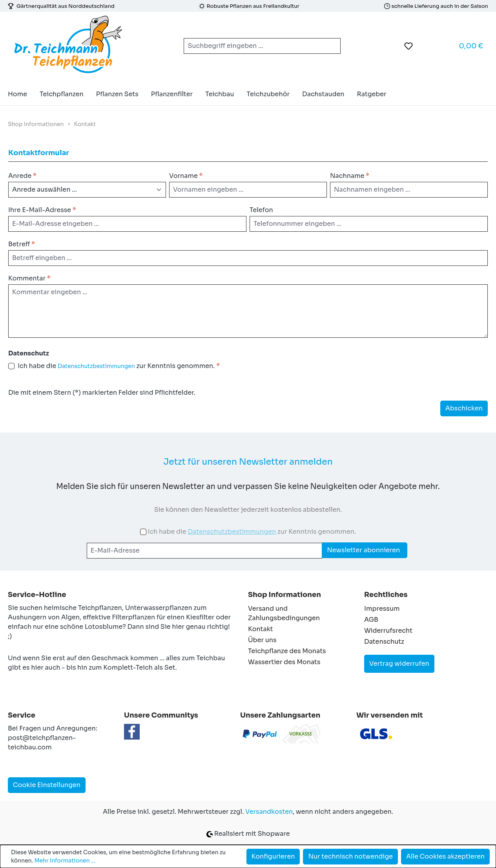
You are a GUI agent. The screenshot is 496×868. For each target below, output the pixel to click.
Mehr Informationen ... (65, 861)
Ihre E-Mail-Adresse (42, 210)
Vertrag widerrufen (399, 664)
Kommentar (29, 278)
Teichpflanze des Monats (287, 651)
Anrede (22, 176)
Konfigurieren (273, 856)
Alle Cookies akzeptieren (445, 856)
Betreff (22, 244)
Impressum (382, 609)
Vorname (186, 176)
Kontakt (261, 629)
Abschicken (464, 408)
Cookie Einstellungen (47, 785)
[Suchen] (331, 46)
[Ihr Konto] (428, 46)
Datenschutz (384, 642)
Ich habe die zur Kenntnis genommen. (119, 366)
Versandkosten (269, 812)
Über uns (262, 640)
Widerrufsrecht (388, 631)
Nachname (350, 176)
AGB (371, 620)
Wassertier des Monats (284, 662)
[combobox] (253, 46)
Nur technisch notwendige (350, 856)
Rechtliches (386, 595)
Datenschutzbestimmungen (96, 366)
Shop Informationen (284, 595)
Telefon (261, 210)
